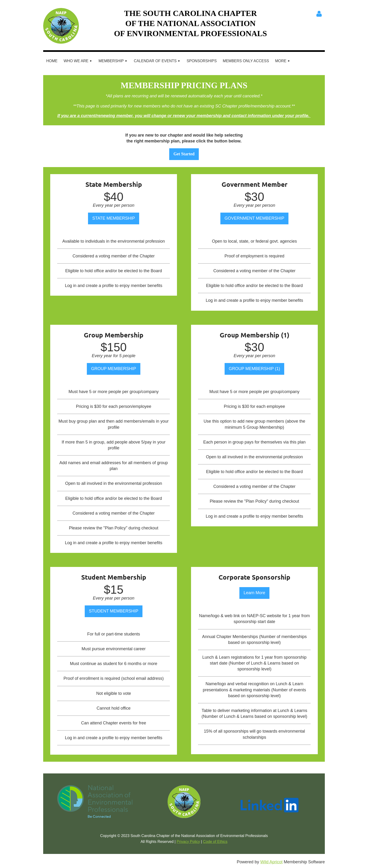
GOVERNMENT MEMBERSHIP (255, 218)
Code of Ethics (215, 842)
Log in (319, 14)
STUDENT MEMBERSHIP (114, 611)
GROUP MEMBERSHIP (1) (254, 369)
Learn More (254, 593)
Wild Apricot (271, 862)
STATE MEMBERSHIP (113, 218)
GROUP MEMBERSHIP (114, 369)
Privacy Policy (188, 842)
